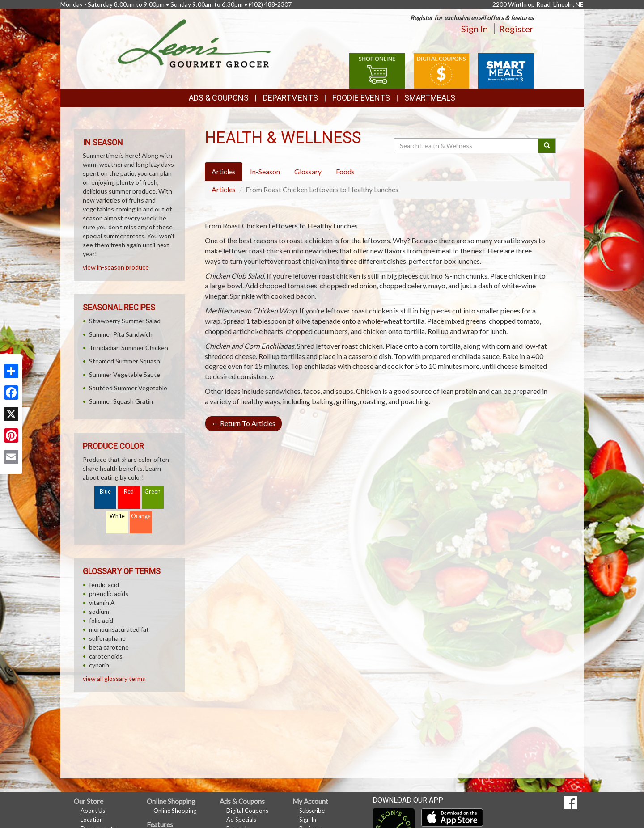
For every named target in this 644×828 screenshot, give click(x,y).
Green (153, 492)
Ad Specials (241, 820)
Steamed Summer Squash (125, 361)
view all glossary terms (114, 678)
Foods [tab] (345, 171)
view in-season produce (116, 267)
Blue (105, 492)
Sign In (475, 29)
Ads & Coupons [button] (219, 98)
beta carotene (109, 647)
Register (516, 29)
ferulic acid (104, 585)
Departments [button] (290, 98)
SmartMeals (430, 98)
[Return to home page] (194, 43)
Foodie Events (361, 98)
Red (129, 492)
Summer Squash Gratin (121, 401)
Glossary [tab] (308, 171)
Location (92, 820)
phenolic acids (109, 594)
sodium (99, 611)
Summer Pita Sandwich (121, 334)
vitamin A (102, 602)
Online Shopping (175, 811)
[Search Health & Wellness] (467, 146)
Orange (141, 516)
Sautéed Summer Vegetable (128, 388)
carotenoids (106, 656)
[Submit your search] (547, 146)
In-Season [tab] (265, 171)
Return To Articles (244, 423)
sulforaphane (107, 638)
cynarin (99, 665)
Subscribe (312, 811)
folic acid (101, 620)
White (117, 516)
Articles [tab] (224, 171)
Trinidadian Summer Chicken (129, 348)
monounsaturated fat (119, 629)
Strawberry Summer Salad (125, 321)
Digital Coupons (247, 811)
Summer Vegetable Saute (125, 374)
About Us (93, 811)
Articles (224, 189)
